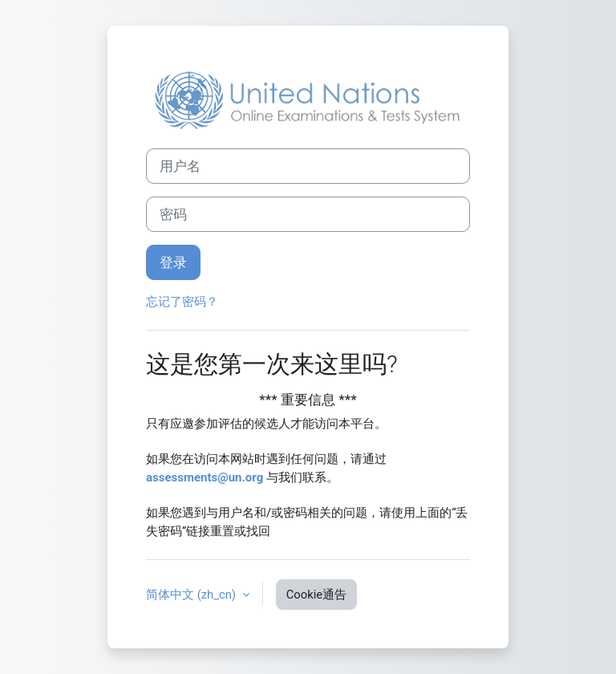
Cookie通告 (316, 595)
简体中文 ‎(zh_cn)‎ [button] (192, 595)
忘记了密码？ (182, 302)
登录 (173, 262)
